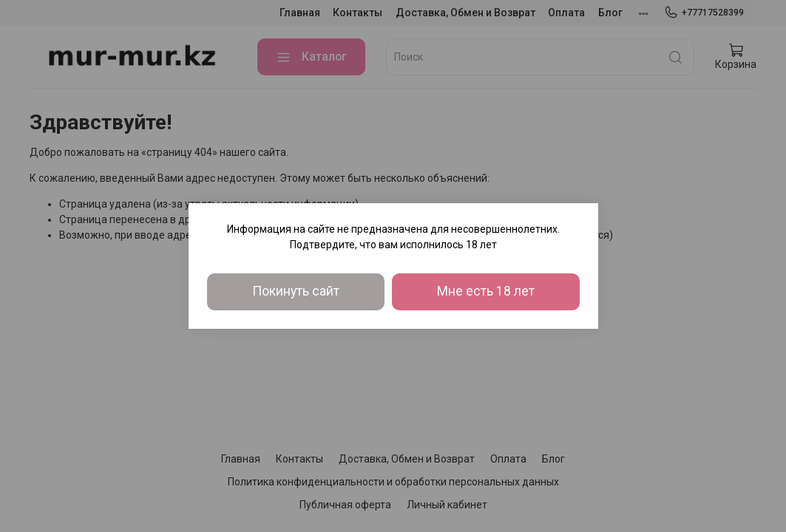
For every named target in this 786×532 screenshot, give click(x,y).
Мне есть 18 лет (486, 291)
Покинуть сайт (296, 291)
